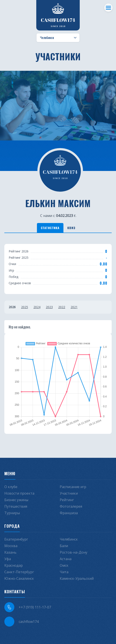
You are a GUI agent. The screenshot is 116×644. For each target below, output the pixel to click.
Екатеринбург (16, 539)
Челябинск (69, 539)
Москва (11, 546)
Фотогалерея (71, 506)
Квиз (71, 228)
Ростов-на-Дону (74, 552)
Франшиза (69, 513)
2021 (74, 307)
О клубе (11, 487)
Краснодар (14, 565)
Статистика (50, 228)
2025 (25, 307)
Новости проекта (19, 493)
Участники (69, 493)
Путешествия (16, 506)
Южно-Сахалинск (19, 578)
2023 (49, 307)
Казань (10, 552)
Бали (64, 546)
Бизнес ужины (16, 500)
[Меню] (108, 8)
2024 (37, 307)
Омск (64, 565)
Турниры (12, 513)
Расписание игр (73, 487)
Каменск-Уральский (77, 578)
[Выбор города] (58, 38)
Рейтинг (67, 500)
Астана (66, 559)
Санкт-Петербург (19, 572)
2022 (62, 307)
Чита (64, 572)
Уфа (8, 559)
